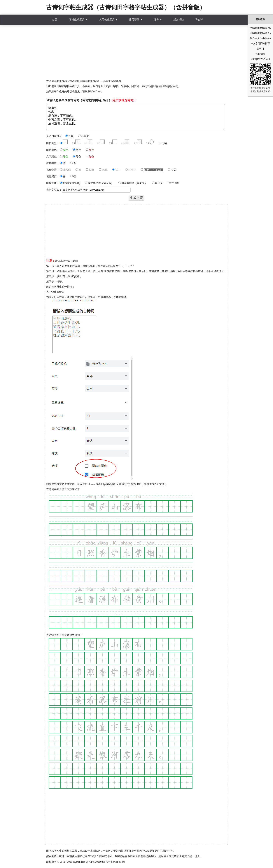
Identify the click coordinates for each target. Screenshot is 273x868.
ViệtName (260, 54)
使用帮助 (134, 20)
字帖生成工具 (77, 20)
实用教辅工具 (107, 20)
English (199, 19)
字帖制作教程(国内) (260, 28)
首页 (55, 20)
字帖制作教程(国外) (260, 33)
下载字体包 (173, 183)
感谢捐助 (178, 20)
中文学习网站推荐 (260, 43)
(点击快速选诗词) (123, 100)
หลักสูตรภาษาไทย (260, 59)
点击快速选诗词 (55, 292)
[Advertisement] (136, 53)
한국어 (260, 49)
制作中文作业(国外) (260, 38)
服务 (156, 20)
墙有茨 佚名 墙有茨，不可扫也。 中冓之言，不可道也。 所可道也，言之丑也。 (136, 117)
